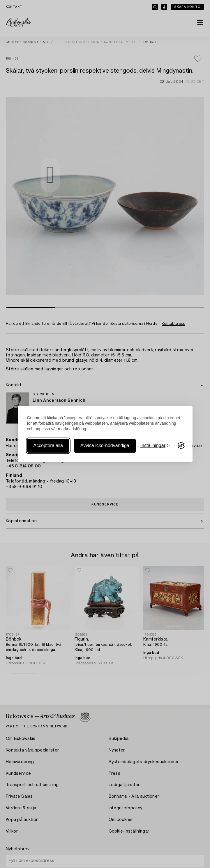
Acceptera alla (48, 445)
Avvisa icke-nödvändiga (105, 445)
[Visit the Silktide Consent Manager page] (181, 446)
